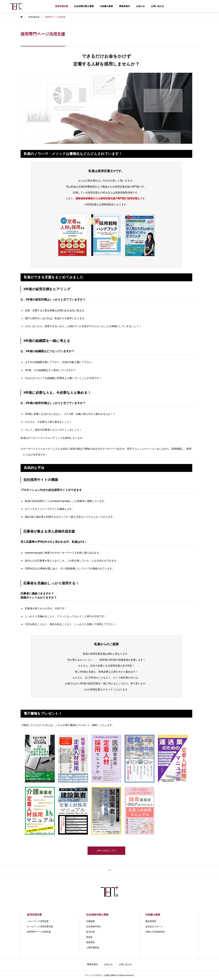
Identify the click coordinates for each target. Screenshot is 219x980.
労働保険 (90, 921)
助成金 (89, 937)
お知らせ (140, 6)
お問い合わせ (157, 6)
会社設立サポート (154, 926)
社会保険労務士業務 (84, 6)
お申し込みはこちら (106, 852)
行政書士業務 (106, 6)
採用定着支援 (62, 6)
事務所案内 (125, 6)
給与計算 (90, 932)
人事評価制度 (93, 948)
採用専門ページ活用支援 (39, 932)
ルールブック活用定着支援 (40, 926)
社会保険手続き (94, 926)
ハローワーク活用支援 (38, 921)
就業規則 (90, 942)
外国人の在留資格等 (155, 932)
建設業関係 (151, 921)
